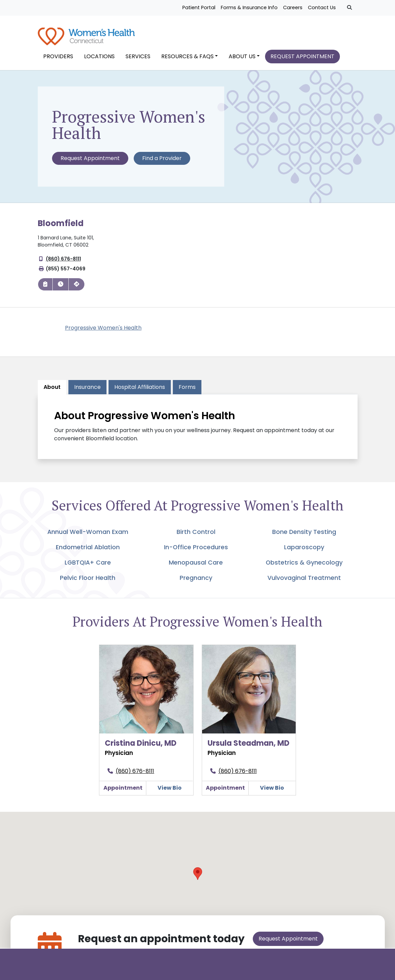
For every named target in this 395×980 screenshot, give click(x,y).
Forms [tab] (187, 391)
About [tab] (52, 391)
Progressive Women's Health (103, 331)
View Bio (170, 792)
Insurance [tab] (87, 391)
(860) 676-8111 (63, 263)
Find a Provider (162, 162)
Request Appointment (90, 162)
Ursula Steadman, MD (249, 747)
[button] (198, 878)
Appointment (123, 792)
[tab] (140, 391)
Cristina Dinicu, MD (141, 747)
